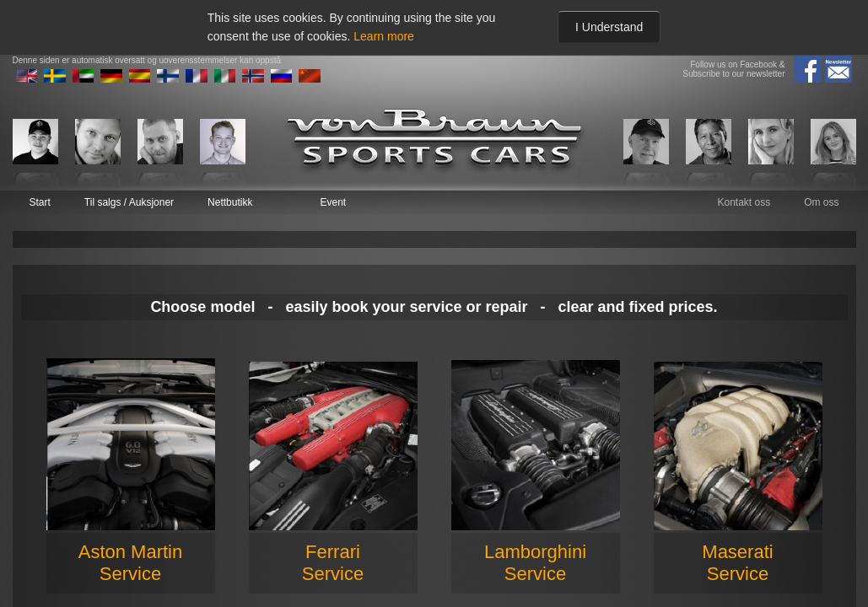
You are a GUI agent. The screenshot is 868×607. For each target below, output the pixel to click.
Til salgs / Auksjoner (129, 202)
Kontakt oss (744, 202)
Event (333, 202)
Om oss (821, 202)
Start (40, 202)
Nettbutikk (230, 202)
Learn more (384, 36)
